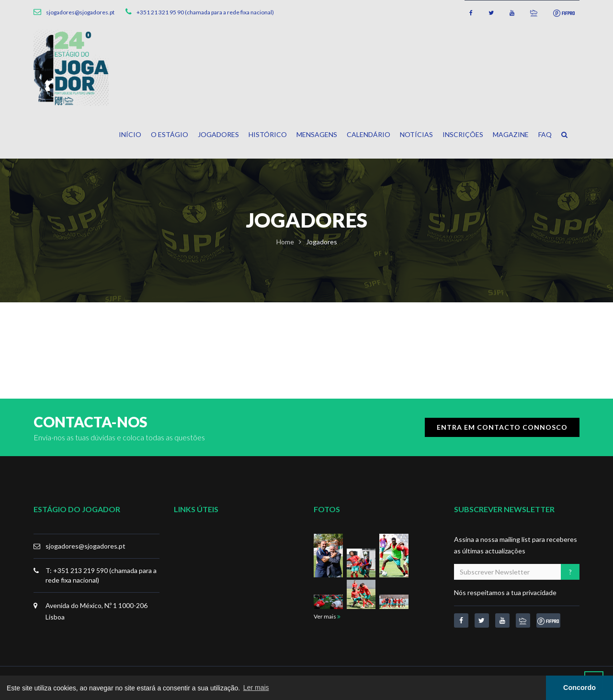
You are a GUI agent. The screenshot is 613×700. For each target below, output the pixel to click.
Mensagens (317, 134)
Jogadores (218, 134)
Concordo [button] (579, 688)
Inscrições (463, 134)
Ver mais (327, 616)
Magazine (511, 134)
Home (285, 242)
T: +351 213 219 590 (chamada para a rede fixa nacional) (101, 575)
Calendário (369, 134)
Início (130, 134)
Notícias (416, 134)
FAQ (545, 134)
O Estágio (170, 134)
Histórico (268, 134)
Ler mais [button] (256, 688)
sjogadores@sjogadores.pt (85, 546)
